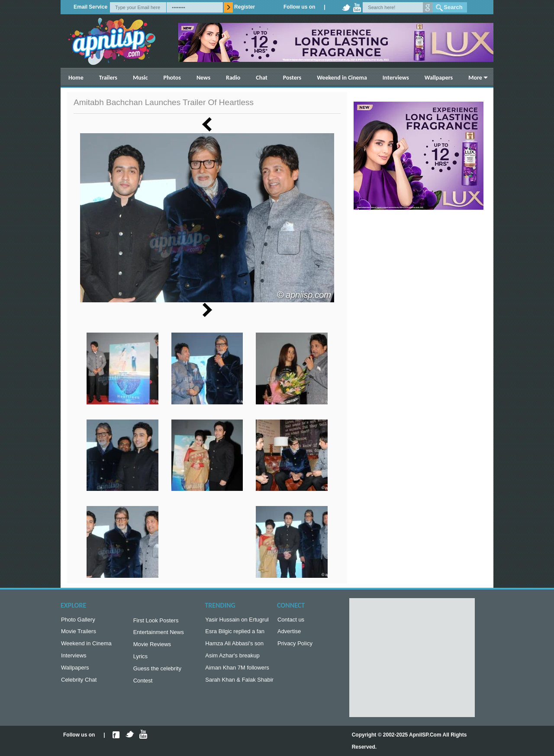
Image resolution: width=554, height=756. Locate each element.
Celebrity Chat (79, 685)
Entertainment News (159, 634)
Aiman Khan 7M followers (237, 672)
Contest (143, 686)
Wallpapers (439, 78)
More (475, 78)
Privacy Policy (295, 646)
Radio (233, 78)
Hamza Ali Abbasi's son (234, 646)
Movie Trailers (79, 633)
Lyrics (140, 660)
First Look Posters (156, 621)
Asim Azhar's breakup (232, 659)
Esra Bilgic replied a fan (235, 633)
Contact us (291, 620)
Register (245, 7)
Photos (172, 78)
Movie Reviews (152, 647)
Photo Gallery (78, 620)
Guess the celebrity (157, 673)
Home (76, 78)
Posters (292, 78)
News (203, 78)
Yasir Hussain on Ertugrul (237, 620)
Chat (262, 78)
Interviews (396, 78)
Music (140, 78)
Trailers (108, 78)
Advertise (289, 633)
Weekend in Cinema (342, 78)
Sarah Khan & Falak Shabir (239, 685)
